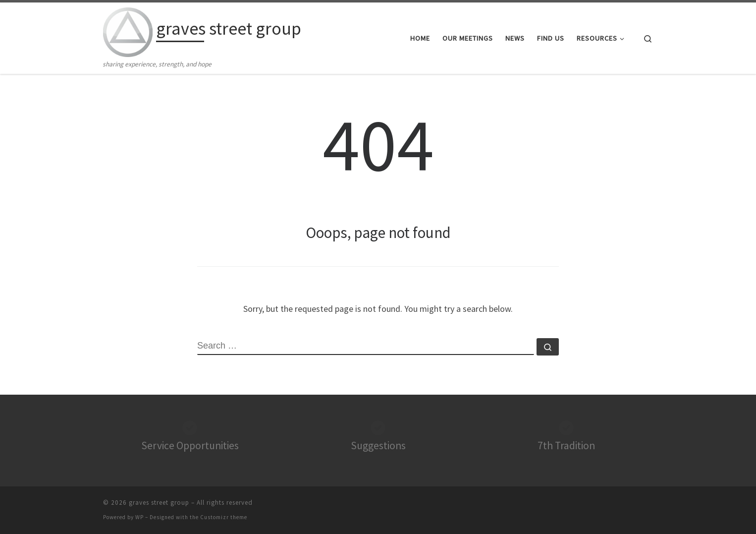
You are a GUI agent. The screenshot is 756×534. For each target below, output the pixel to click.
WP (139, 517)
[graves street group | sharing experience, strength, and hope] (128, 30)
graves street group (159, 503)
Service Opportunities (190, 445)
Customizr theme (224, 517)
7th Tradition (566, 445)
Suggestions (378, 445)
